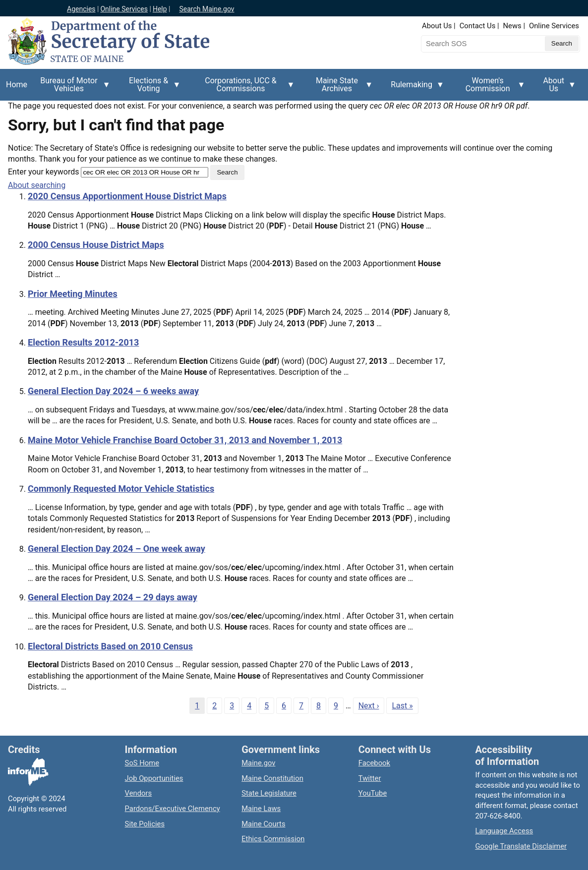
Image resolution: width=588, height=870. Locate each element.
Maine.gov (258, 763)
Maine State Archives (340, 88)
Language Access (504, 831)
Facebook (374, 763)
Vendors (139, 793)
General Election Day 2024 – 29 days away (113, 597)
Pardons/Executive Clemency (173, 809)
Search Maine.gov (206, 9)
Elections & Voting (152, 88)
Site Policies (145, 824)
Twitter (370, 778)
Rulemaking (414, 90)
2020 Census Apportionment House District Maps (127, 196)
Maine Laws (261, 809)
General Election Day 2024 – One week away (117, 549)
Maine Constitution (272, 778)
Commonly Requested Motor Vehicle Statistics (121, 489)
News (512, 26)
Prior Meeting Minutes (73, 294)
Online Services (124, 9)
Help (160, 9)
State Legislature (269, 793)
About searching (37, 185)
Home (17, 85)
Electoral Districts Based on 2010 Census (110, 646)
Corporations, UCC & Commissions (244, 88)
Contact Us (478, 26)
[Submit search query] (562, 44)
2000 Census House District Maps (96, 245)
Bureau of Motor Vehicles (72, 88)
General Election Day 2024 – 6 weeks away (113, 391)
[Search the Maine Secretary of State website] (473, 44)
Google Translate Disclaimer (521, 846)
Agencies (81, 9)
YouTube (373, 793)
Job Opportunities (154, 778)
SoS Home (142, 763)
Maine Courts (263, 824)
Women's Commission (491, 88)
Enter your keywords (43, 172)
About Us (437, 26)
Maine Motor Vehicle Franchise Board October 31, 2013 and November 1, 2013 (185, 440)
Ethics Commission (273, 839)
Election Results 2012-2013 (83, 342)
